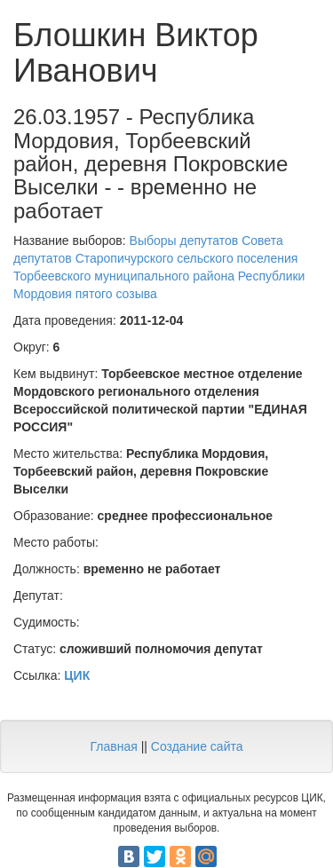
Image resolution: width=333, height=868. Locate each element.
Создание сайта (197, 746)
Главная (113, 746)
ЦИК (77, 675)
